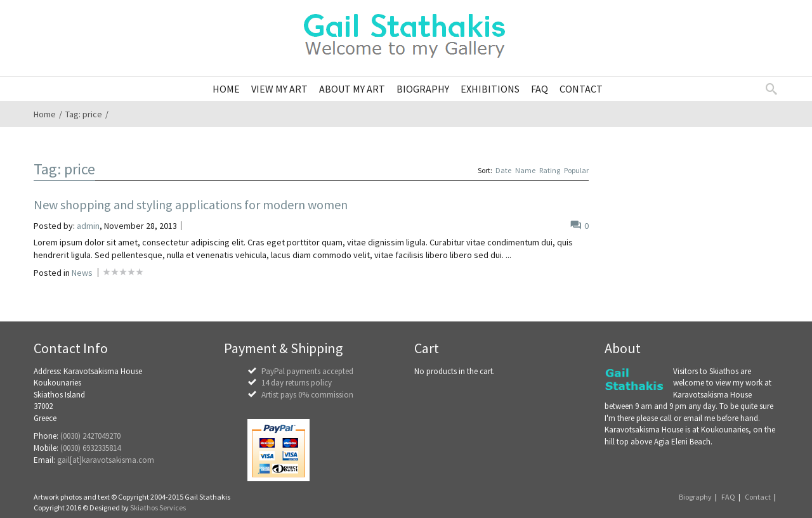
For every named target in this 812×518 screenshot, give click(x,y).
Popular (576, 170)
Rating (550, 170)
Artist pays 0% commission (307, 395)
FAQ (728, 497)
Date (503, 170)
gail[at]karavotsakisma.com (106, 460)
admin (88, 226)
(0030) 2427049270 (90, 436)
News (82, 273)
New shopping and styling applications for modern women (191, 204)
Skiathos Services (158, 508)
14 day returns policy (297, 383)
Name (525, 170)
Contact (758, 497)
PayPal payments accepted (307, 371)
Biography (695, 497)
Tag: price (84, 114)
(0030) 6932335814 (90, 448)
